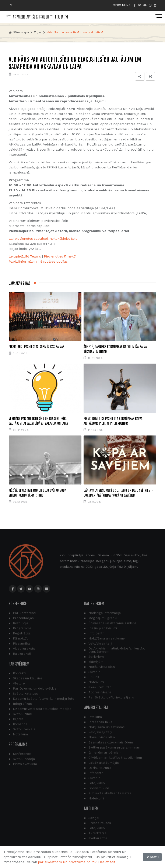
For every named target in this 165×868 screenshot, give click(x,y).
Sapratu (152, 857)
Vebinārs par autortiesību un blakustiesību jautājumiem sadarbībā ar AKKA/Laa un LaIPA (38, 421)
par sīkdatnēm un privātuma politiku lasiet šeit (77, 862)
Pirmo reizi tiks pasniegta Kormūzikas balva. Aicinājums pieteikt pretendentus (113, 421)
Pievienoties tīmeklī (60, 256)
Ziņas (38, 32)
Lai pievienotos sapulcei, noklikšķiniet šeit (43, 239)
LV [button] (11, 5)
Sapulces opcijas (54, 261)
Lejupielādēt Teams (25, 256)
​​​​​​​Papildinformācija (23, 261)
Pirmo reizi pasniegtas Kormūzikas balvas (36, 346)
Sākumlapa (19, 32)
